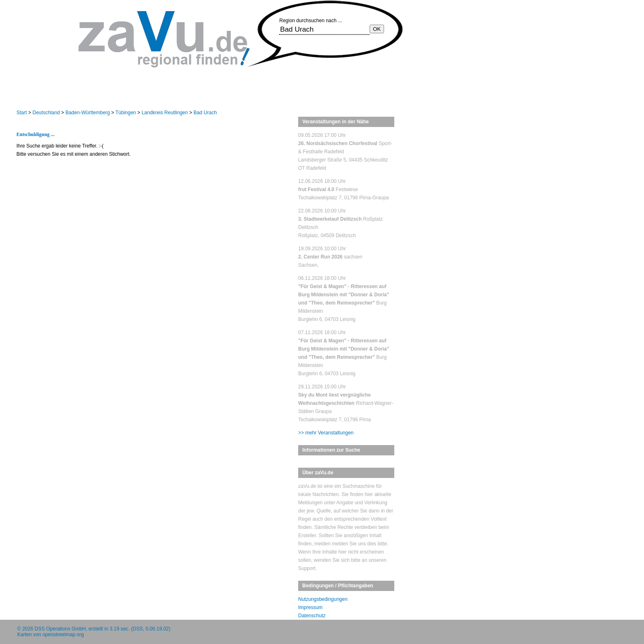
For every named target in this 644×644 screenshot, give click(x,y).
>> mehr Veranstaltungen (326, 433)
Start (22, 113)
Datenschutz (312, 616)
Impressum (310, 607)
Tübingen (126, 113)
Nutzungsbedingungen (323, 599)
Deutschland (46, 113)
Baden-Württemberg (87, 113)
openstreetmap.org (63, 635)
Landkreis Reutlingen (165, 113)
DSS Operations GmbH (60, 629)
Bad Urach (205, 113)
